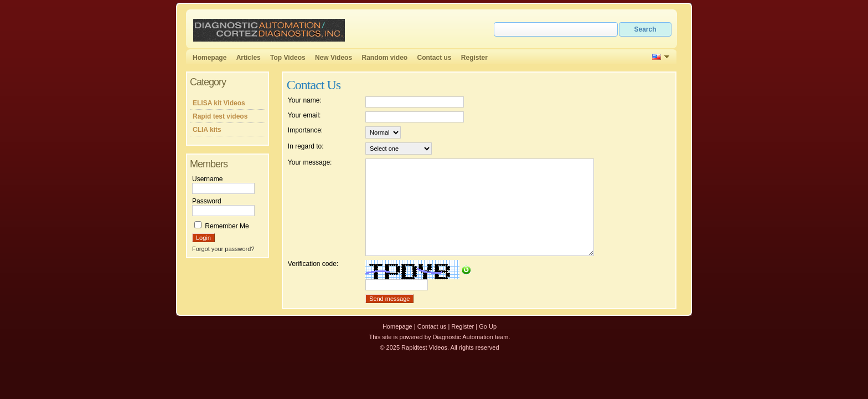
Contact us (435, 58)
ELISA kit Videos (219, 103)
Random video (384, 58)
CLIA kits (207, 130)
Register (474, 58)
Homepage (210, 58)
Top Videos (288, 58)
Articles (249, 58)
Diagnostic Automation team (470, 337)
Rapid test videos (220, 116)
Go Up (488, 326)
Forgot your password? (223, 249)
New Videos (334, 58)
